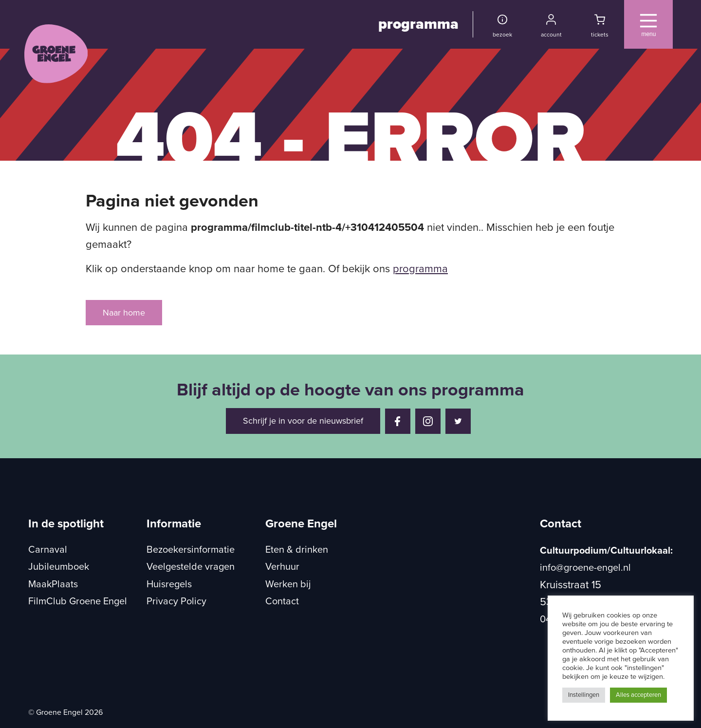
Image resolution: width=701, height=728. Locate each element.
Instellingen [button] (584, 695)
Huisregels (169, 584)
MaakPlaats (53, 584)
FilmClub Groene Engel (78, 601)
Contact (282, 601)
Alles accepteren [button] (638, 695)
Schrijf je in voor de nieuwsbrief (303, 421)
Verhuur (282, 567)
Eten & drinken (297, 550)
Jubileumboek (59, 567)
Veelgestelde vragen (191, 567)
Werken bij (288, 584)
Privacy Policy (176, 601)
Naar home (124, 313)
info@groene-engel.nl (585, 568)
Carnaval (48, 550)
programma (418, 24)
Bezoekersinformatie (191, 550)
